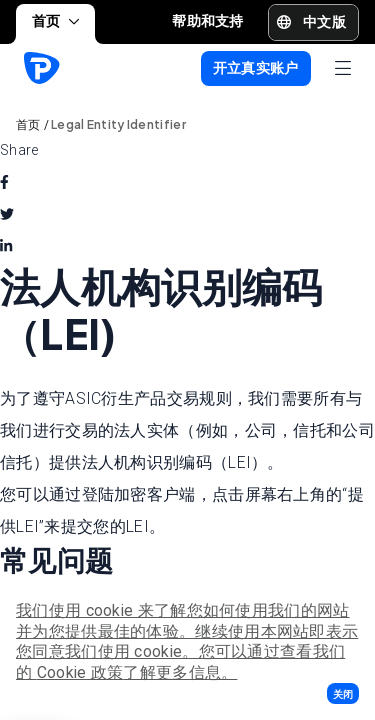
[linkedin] (6, 246)
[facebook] (4, 182)
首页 (55, 21)
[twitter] (7, 214)
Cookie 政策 (80, 672)
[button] (343, 693)
